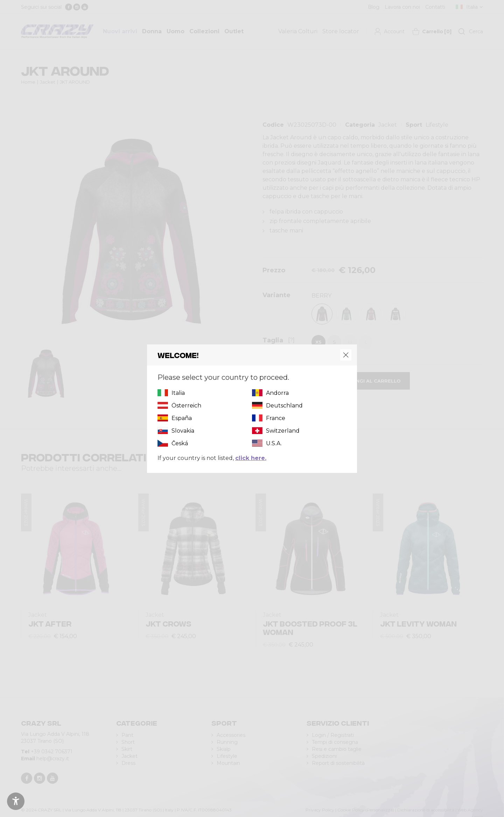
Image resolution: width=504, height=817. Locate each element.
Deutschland (284, 406)
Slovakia (183, 431)
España (182, 418)
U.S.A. (274, 443)
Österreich (186, 406)
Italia (178, 393)
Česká (180, 443)
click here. (251, 458)
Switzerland (283, 431)
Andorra (277, 393)
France (276, 418)
